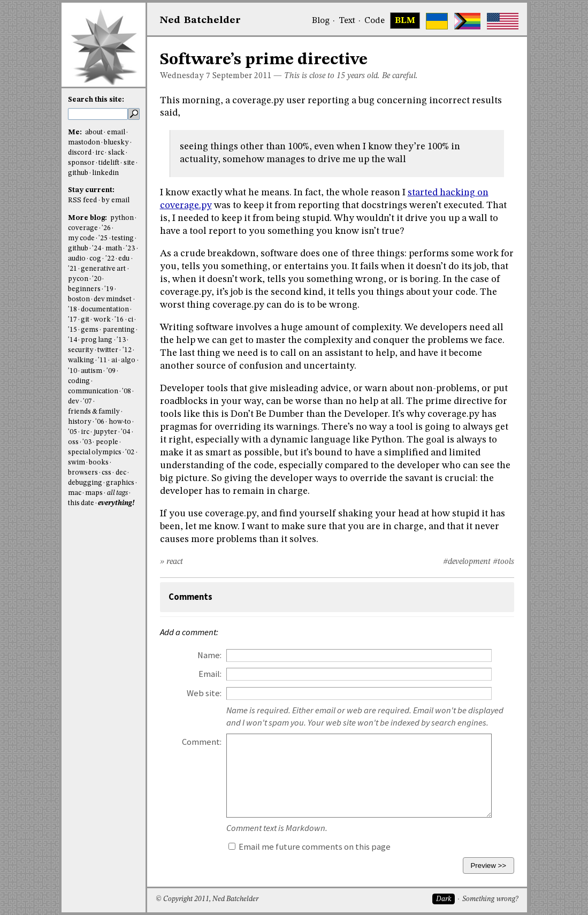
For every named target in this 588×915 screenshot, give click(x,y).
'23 (130, 249)
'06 (100, 422)
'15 (72, 330)
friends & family (94, 412)
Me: (76, 132)
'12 (127, 350)
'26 (106, 228)
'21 (72, 269)
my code (81, 238)
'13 (121, 340)
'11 (102, 360)
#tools (503, 562)
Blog (321, 21)
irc (100, 153)
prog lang (97, 340)
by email (116, 200)
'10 (72, 371)
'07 (87, 402)
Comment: (202, 742)
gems (90, 330)
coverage (83, 228)
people (107, 442)
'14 (72, 340)
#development (467, 562)
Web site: (204, 693)
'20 (97, 279)
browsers (83, 473)
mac (75, 493)
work (102, 320)
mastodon (84, 143)
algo (128, 360)
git (85, 320)
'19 (109, 289)
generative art (103, 269)
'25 (103, 238)
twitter (108, 350)
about (94, 132)
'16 (119, 320)
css (106, 473)
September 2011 (242, 76)
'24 (97, 249)
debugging (85, 483)
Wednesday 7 (185, 76)
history (80, 422)
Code (375, 21)
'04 (125, 432)
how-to (120, 422)
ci (131, 320)
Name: (209, 655)
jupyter (105, 432)
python (122, 218)
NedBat (200, 20)
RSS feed (82, 200)
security (81, 350)
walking (81, 360)
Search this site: (96, 100)
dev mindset (113, 299)
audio (77, 259)
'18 (72, 310)
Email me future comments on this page (310, 847)
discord (80, 153)
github (78, 173)
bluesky (116, 143)
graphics (120, 483)
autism (91, 371)
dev (74, 402)
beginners (84, 289)
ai (114, 360)
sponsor (81, 163)
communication (93, 391)
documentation (105, 310)
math (114, 249)
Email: (210, 674)
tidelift (109, 163)
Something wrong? (490, 899)
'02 (130, 452)
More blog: (88, 218)
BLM (405, 21)
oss (73, 442)
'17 (72, 320)
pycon (78, 279)
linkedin (105, 173)
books (99, 463)
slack (116, 153)
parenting (119, 330)
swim (77, 463)
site (129, 163)
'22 (110, 259)
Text (347, 21)
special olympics (95, 452)
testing (123, 238)
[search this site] (98, 114)
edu (124, 259)
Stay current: (91, 190)
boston (79, 299)
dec (121, 473)
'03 (87, 442)
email (116, 132)
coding (79, 381)
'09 (111, 371)
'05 (72, 432)
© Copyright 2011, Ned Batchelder (207, 899)
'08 (127, 391)
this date (81, 503)
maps (94, 493)
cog (95, 259)
